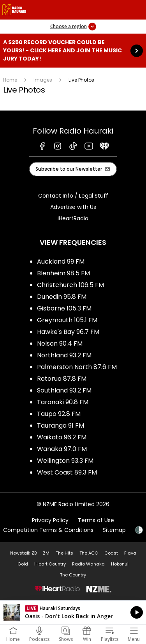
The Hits (64, 553)
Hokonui (120, 564)
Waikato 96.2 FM (62, 437)
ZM (46, 553)
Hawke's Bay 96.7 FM (68, 332)
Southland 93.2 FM (64, 390)
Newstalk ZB (23, 553)
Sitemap (114, 530)
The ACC (89, 553)
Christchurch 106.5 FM (70, 285)
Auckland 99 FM (61, 261)
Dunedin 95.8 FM (62, 297)
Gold (23, 564)
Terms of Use (96, 520)
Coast (111, 553)
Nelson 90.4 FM (60, 343)
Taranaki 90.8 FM (63, 402)
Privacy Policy (50, 520)
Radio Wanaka (88, 564)
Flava (130, 553)
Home (10, 80)
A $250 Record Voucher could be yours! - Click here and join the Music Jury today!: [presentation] (73, 51)
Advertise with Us (73, 207)
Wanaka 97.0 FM (62, 449)
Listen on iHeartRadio (73, 612)
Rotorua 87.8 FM (62, 379)
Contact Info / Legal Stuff (73, 196)
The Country (73, 575)
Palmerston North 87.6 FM (77, 367)
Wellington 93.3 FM (65, 461)
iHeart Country (50, 564)
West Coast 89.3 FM (67, 472)
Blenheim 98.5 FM (63, 273)
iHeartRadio (73, 218)
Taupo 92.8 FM (59, 414)
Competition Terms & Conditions (48, 530)
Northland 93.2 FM (64, 355)
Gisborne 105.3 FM (64, 308)
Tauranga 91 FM (61, 425)
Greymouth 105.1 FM (67, 320)
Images (43, 80)
